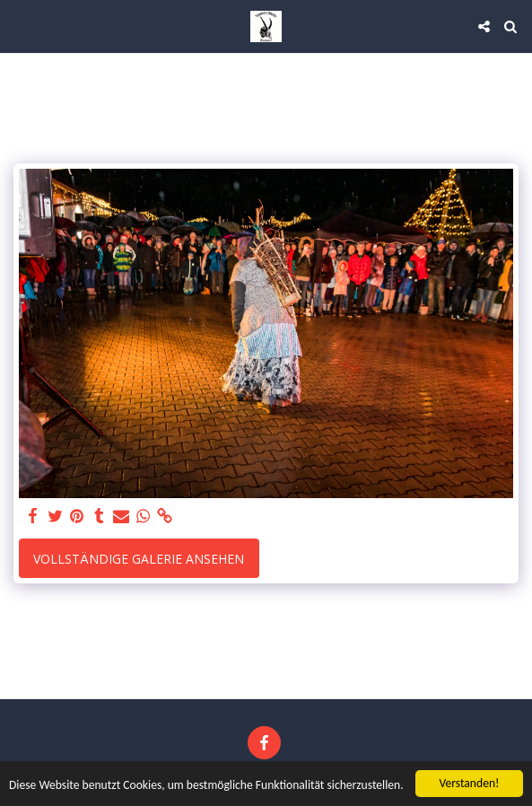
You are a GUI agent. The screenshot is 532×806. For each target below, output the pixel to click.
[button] (20, 26)
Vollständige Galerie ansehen (139, 559)
